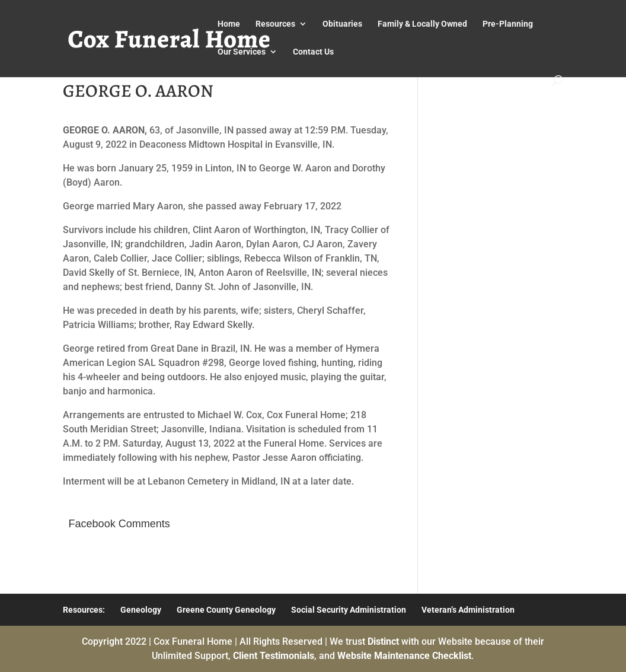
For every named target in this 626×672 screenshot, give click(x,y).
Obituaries (342, 24)
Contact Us (313, 52)
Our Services (242, 52)
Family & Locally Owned (422, 24)
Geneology (141, 610)
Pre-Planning (508, 24)
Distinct (383, 641)
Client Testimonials (274, 656)
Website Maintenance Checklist (404, 656)
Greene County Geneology (226, 610)
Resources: (84, 610)
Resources (275, 24)
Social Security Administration (349, 610)
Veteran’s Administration (468, 610)
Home (229, 24)
